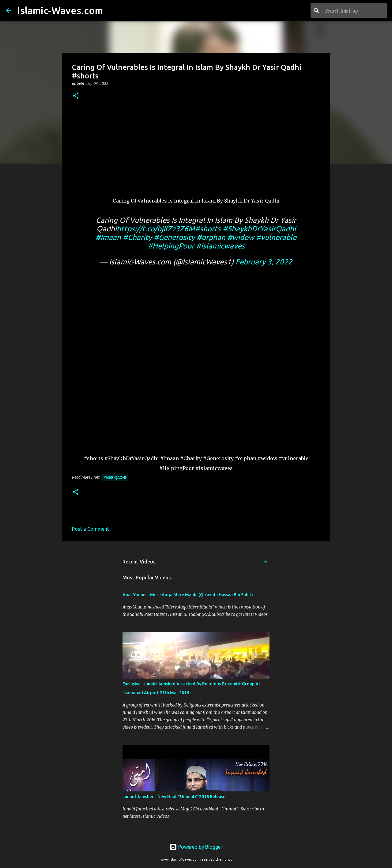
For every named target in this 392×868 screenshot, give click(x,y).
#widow (241, 237)
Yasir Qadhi (115, 478)
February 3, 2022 (264, 262)
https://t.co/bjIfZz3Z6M (156, 229)
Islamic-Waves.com (60, 10)
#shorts (208, 229)
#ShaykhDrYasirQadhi (259, 229)
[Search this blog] (355, 11)
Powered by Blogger (196, 847)
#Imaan (108, 237)
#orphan (211, 237)
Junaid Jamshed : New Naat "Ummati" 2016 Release (174, 797)
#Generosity (174, 237)
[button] (76, 96)
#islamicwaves (220, 246)
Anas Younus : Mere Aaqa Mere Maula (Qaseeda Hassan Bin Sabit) (188, 595)
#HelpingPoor (171, 246)
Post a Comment (90, 529)
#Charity (137, 237)
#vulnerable (276, 237)
